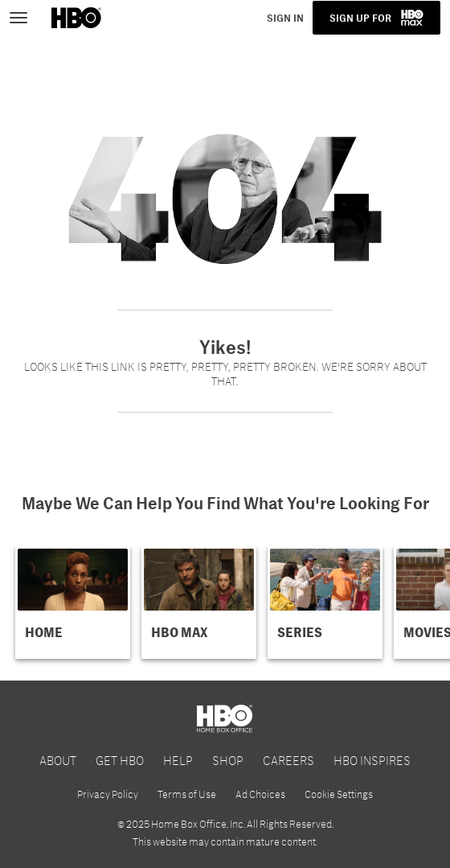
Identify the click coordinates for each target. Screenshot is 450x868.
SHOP (228, 760)
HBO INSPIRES (372, 760)
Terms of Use (187, 794)
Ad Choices (260, 794)
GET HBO (120, 760)
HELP (178, 760)
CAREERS (288, 760)
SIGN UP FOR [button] (360, 18)
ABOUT (58, 760)
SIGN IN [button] (285, 18)
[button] (73, 603)
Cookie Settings (339, 794)
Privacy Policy (108, 794)
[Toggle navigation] (26, 16)
